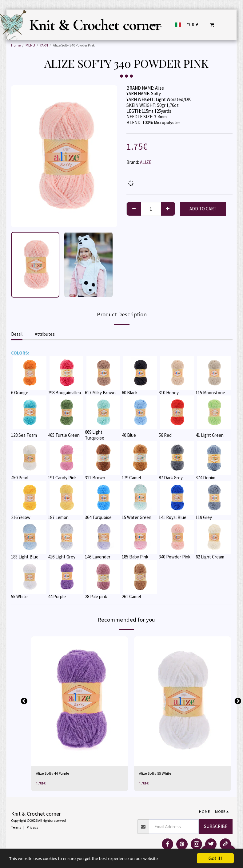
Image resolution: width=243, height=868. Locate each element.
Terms (16, 828)
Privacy (33, 828)
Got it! (215, 858)
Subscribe (216, 827)
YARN (44, 45)
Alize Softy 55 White (158, 774)
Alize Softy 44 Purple (55, 774)
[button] (212, 25)
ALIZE (146, 162)
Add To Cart (203, 209)
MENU (30, 45)
